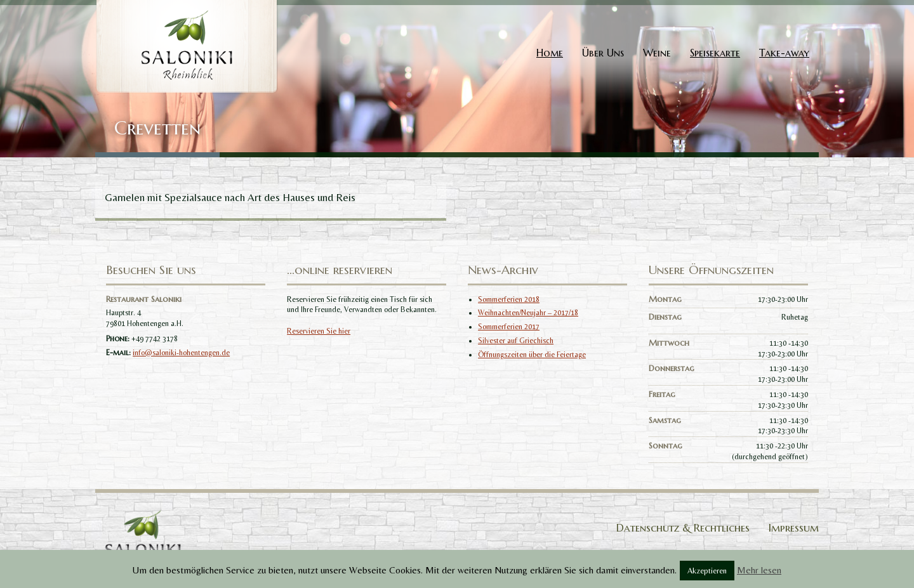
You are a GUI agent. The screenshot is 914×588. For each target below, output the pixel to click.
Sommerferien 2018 (509, 299)
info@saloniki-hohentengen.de (181, 353)
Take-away (784, 53)
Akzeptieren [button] (707, 571)
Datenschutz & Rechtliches (683, 528)
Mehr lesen (759, 570)
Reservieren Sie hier (319, 331)
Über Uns (603, 53)
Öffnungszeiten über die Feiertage (532, 355)
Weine (657, 53)
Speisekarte (715, 53)
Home (550, 53)
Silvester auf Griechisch (516, 341)
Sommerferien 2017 (509, 327)
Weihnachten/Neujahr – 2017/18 (528, 313)
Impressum (794, 528)
